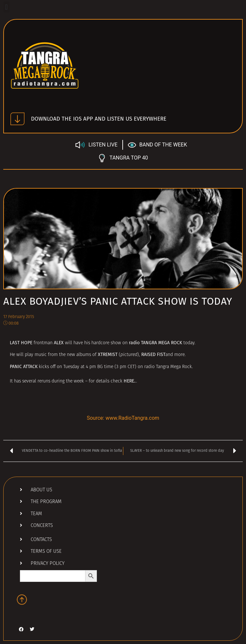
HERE (129, 381)
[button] (6, 7)
